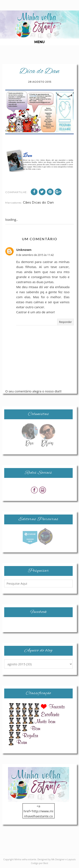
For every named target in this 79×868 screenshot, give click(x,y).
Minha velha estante (25, 859)
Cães (27, 202)
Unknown (24, 250)
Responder (65, 322)
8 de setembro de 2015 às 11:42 (35, 255)
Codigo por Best (40, 863)
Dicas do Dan (43, 202)
